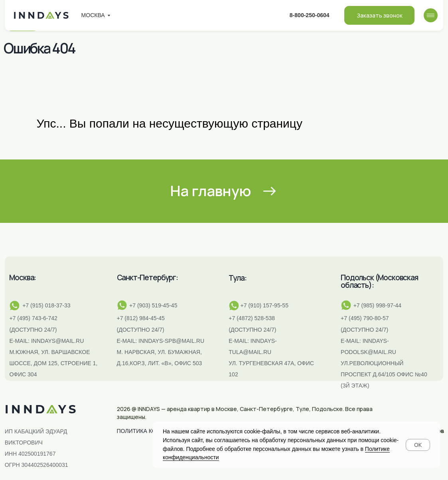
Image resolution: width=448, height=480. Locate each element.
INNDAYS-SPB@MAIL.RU (171, 341)
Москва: (23, 277)
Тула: (237, 278)
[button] (379, 15)
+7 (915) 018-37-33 (46, 305)
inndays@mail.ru (57, 341)
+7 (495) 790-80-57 (365, 318)
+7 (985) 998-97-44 (377, 305)
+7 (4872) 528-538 (252, 318)
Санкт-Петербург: (147, 277)
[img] (431, 15)
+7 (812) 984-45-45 (141, 318)
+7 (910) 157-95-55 (264, 305)
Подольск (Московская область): (379, 281)
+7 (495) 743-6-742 (33, 318)
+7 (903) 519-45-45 (153, 305)
